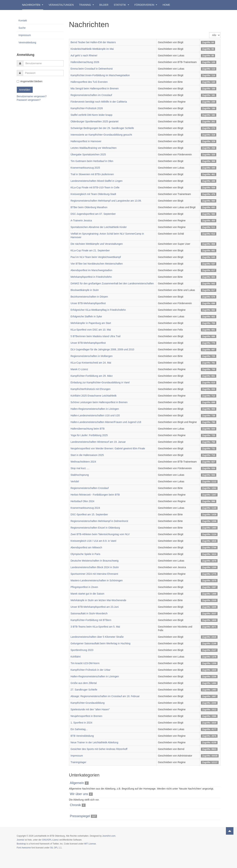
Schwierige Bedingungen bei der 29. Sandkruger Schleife (102, 128)
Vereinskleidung (27, 42)
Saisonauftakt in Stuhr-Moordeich (89, 613)
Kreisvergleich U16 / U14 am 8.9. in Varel (93, 541)
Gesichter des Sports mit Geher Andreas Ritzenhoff (99, 749)
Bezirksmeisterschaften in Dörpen (89, 297)
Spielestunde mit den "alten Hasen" (90, 709)
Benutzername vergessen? (32, 96)
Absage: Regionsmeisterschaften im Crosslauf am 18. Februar (105, 696)
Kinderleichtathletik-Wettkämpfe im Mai (92, 49)
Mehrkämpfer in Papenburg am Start (91, 323)
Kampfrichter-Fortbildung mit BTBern (91, 620)
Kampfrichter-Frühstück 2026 (87, 108)
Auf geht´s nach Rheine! (84, 55)
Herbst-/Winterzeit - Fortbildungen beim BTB (95, 495)
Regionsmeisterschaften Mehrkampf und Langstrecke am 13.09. (106, 201)
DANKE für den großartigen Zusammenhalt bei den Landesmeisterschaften (112, 283)
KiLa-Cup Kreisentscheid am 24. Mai (91, 363)
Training (87, 5)
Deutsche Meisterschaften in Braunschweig (94, 561)
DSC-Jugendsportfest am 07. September (93, 214)
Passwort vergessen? (29, 100)
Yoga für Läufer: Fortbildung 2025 (89, 435)
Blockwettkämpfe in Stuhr (85, 290)
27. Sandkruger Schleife (84, 690)
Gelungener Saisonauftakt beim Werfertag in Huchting (100, 643)
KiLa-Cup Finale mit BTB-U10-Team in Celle (95, 187)
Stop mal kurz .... (80, 468)
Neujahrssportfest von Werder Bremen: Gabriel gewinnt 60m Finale (108, 448)
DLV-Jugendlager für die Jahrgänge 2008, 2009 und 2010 (102, 349)
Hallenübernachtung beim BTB (88, 429)
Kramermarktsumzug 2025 (85, 168)
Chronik (75, 805)
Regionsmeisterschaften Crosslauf (90, 488)
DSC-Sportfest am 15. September (89, 514)
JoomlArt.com (109, 836)
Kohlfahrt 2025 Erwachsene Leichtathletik (94, 396)
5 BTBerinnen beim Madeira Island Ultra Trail (95, 336)
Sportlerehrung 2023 (82, 650)
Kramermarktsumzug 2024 (85, 508)
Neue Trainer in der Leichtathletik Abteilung (94, 742)
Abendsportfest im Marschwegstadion (91, 270)
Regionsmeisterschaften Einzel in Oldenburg (95, 528)
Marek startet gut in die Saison (87, 594)
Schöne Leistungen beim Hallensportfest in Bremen (99, 402)
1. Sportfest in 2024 (81, 723)
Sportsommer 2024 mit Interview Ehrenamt (94, 574)
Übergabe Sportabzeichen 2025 (88, 154)
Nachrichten (33, 5)
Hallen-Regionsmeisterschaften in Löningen (95, 409)
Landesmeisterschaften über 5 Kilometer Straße (97, 637)
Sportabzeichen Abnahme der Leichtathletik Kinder (99, 227)
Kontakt (23, 21)
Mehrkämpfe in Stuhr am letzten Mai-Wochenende (98, 600)
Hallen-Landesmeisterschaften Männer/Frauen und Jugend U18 (106, 422)
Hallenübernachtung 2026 (85, 62)
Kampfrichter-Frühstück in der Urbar (90, 670)
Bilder (104, 5)
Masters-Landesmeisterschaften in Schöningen (97, 580)
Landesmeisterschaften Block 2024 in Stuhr (95, 567)
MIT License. (90, 844)
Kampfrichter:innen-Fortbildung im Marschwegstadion (100, 75)
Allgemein (77, 783)
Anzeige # (209, 32)
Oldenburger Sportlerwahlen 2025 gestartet (95, 121)
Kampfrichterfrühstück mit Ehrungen (90, 389)
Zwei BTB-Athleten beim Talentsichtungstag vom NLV (100, 534)
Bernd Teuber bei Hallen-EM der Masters (93, 42)
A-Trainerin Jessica (81, 220)
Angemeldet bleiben (30, 81)
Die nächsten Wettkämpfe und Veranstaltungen (97, 244)
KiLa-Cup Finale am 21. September (90, 250)
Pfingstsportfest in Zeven (84, 587)
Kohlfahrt (76, 657)
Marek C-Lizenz (79, 369)
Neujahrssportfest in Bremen (86, 716)
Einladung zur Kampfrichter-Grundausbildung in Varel (100, 382)
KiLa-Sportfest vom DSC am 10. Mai (91, 330)
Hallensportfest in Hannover (86, 141)
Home (166, 5)
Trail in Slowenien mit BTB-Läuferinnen (92, 174)
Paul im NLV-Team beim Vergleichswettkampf (96, 257)
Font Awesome (24, 848)
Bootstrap (21, 844)
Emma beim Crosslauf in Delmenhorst (92, 69)
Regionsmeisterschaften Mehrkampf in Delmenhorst (99, 521)
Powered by (204, 839)
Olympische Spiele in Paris (85, 554)
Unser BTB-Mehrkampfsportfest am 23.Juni (95, 607)
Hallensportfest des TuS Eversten (89, 82)
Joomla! (21, 840)
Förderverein (146, 5)
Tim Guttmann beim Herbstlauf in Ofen (92, 161)
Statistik (121, 5)
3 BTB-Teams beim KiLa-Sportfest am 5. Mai (95, 627)
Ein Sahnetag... (79, 729)
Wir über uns (79, 794)
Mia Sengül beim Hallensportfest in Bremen (95, 88)
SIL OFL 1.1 (56, 848)
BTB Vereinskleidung (82, 736)
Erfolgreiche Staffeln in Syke (86, 316)
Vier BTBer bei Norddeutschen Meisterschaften (97, 264)
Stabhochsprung (80, 475)
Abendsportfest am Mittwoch (86, 547)
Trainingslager (78, 762)
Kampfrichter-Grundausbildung (88, 703)
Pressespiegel (80, 816)
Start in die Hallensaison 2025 (87, 455)
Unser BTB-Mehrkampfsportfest (88, 303)
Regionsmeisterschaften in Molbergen (92, 356)
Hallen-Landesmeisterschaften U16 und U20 (95, 415)
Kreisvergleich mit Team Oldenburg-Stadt (93, 194)
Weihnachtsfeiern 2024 (83, 462)
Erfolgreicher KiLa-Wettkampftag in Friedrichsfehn (98, 310)
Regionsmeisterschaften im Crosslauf (91, 95)
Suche (22, 28)
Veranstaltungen (61, 5)
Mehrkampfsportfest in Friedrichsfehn (91, 277)
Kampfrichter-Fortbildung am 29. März (92, 376)
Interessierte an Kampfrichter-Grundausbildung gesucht (101, 135)
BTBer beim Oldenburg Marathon (89, 207)
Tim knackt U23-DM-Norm (85, 663)
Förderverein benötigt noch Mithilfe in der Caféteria (99, 102)
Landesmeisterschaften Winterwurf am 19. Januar (98, 442)
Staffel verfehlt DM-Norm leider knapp (91, 115)
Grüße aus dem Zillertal (84, 683)
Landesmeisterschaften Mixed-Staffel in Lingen (97, 181)
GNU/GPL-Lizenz (50, 840)
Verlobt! (75, 481)
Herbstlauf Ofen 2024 (82, 501)
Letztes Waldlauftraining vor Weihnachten (94, 148)
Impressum (77, 756)
